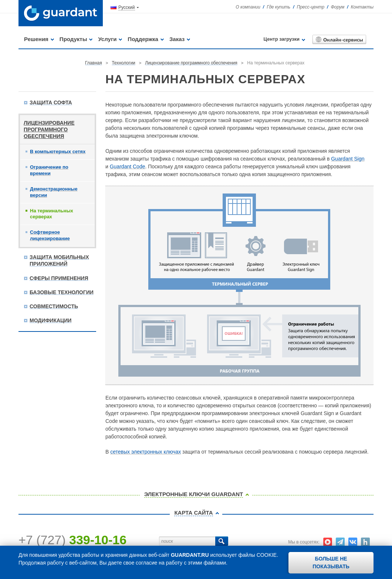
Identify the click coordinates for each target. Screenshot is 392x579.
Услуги (107, 39)
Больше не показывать (331, 563)
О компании (248, 7)
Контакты (362, 7)
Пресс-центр (311, 7)
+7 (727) (72, 540)
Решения (36, 39)
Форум (337, 7)
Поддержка (143, 39)
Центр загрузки (282, 39)
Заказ (177, 39)
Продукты (73, 39)
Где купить (278, 7)
